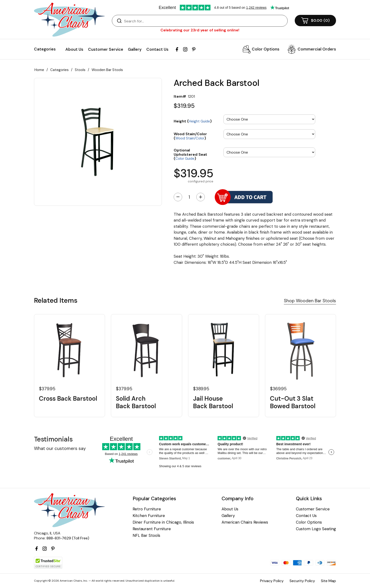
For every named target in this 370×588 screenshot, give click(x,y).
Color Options (266, 49)
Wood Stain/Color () (190, 136)
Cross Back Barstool (68, 399)
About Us (74, 49)
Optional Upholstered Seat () (190, 154)
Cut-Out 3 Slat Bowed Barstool (293, 402)
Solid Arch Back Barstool (136, 402)
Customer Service (106, 49)
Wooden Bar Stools (107, 70)
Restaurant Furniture (152, 529)
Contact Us (157, 49)
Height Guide (199, 121)
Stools (80, 70)
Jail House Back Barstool (213, 402)
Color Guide (185, 159)
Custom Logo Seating (316, 529)
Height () (193, 121)
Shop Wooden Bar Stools (310, 301)
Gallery (135, 49)
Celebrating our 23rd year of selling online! (200, 30)
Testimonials (53, 439)
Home (39, 70)
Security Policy (302, 581)
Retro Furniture (147, 509)
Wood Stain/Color (190, 138)
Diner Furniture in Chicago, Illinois (163, 522)
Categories (59, 70)
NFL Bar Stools (146, 535)
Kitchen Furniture (149, 516)
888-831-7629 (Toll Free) (68, 538)
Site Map (328, 581)
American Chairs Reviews (245, 522)
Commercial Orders (317, 49)
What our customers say (60, 448)
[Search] (204, 21)
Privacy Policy (272, 581)
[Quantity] (189, 197)
